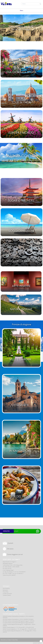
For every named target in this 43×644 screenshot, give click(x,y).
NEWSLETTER (6, 531)
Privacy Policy (6, 592)
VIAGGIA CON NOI (21, 156)
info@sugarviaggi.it (10, 570)
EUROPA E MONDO (21, 133)
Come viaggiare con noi (15, 554)
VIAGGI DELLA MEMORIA (21, 261)
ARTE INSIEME (21, 286)
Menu (22, 10)
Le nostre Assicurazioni (7, 594)
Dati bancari (5, 590)
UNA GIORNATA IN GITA (21, 72)
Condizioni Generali (7, 595)
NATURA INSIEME (21, 309)
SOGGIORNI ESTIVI (21, 231)
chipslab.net (39, 643)
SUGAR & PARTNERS (21, 201)
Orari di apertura (6, 589)
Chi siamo (10, 549)
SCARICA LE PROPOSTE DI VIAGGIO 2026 (21, 160)
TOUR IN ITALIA (21, 102)
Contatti (10, 543)
